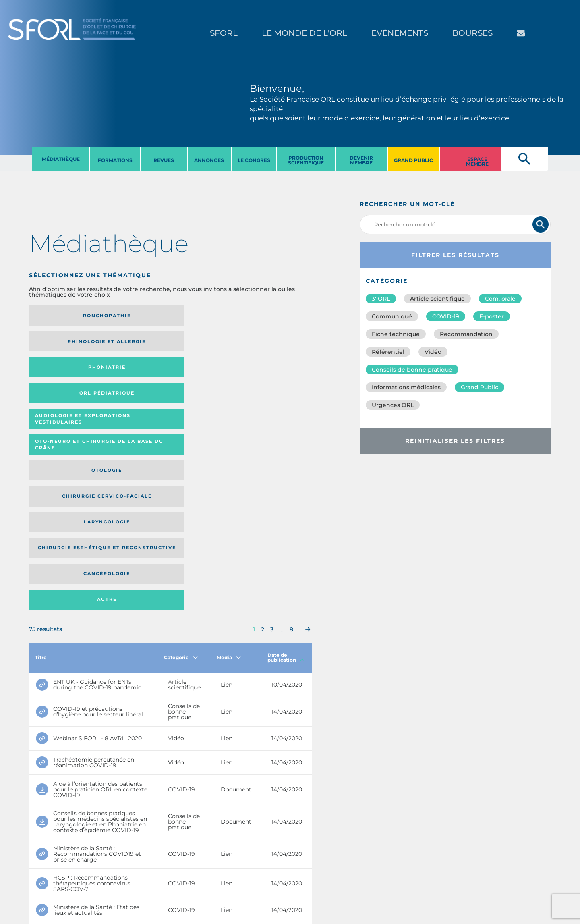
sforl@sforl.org (147, 874)
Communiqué (392, 316)
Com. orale (500, 299)
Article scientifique (437, 299)
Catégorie (181, 443)
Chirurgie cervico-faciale (264, 347)
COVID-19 (446, 316)
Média (229, 443)
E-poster (492, 316)
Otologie (203, 347)
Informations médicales (406, 387)
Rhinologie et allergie (129, 316)
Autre (274, 382)
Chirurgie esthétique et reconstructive (132, 382)
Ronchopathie (61, 316)
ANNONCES (209, 160)
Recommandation (466, 334)
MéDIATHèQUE (61, 159)
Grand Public (480, 387)
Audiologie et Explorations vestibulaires (59, 347)
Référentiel (388, 352)
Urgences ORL (393, 405)
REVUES (164, 160)
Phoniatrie (203, 316)
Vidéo (433, 352)
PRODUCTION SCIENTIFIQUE (306, 160)
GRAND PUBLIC (413, 160)
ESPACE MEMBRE (477, 161)
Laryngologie (61, 382)
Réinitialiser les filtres (455, 441)
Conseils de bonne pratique (412, 370)
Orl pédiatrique (268, 316)
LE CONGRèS (254, 160)
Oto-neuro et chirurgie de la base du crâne (128, 347)
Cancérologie (203, 382)
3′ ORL (381, 299)
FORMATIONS (115, 160)
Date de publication (286, 443)
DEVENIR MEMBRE (361, 160)
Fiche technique (396, 334)
